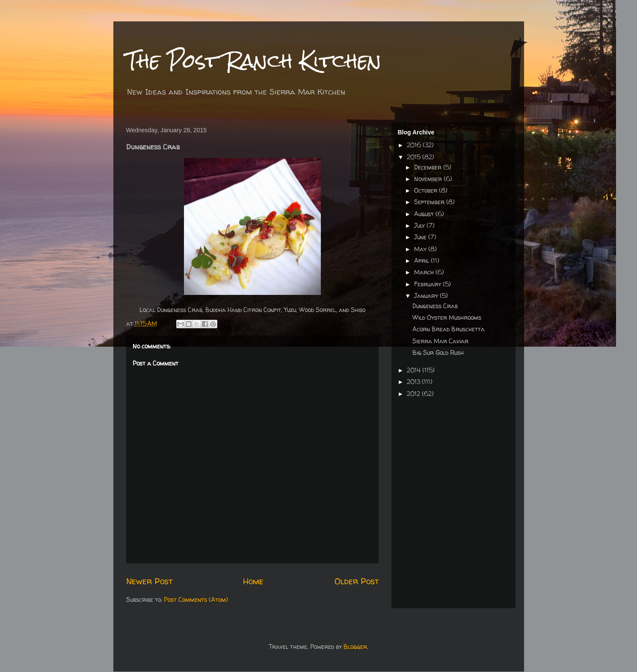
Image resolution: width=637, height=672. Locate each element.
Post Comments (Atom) (196, 599)
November (429, 179)
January (427, 296)
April (422, 260)
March (425, 272)
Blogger (355, 647)
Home (253, 581)
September (430, 202)
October (427, 190)
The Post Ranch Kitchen (254, 61)
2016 (415, 145)
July (420, 225)
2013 (414, 382)
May (421, 249)
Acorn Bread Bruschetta (449, 329)
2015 (415, 157)
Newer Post (149, 581)
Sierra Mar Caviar (440, 341)
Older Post (357, 581)
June (421, 237)
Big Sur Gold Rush (438, 352)
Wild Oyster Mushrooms (447, 317)
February (428, 284)
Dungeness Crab (435, 306)
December (429, 167)
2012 (414, 394)
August (425, 214)
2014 (415, 370)
